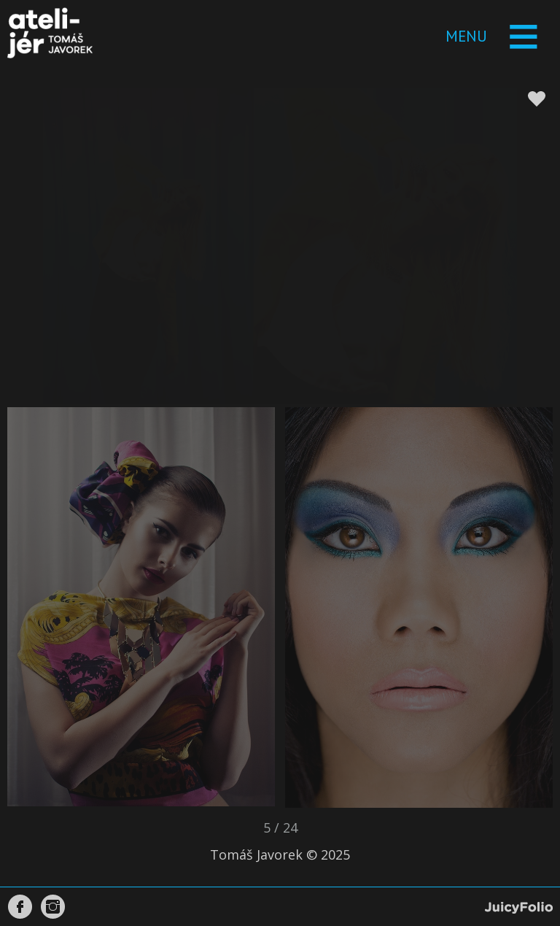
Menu (466, 36)
